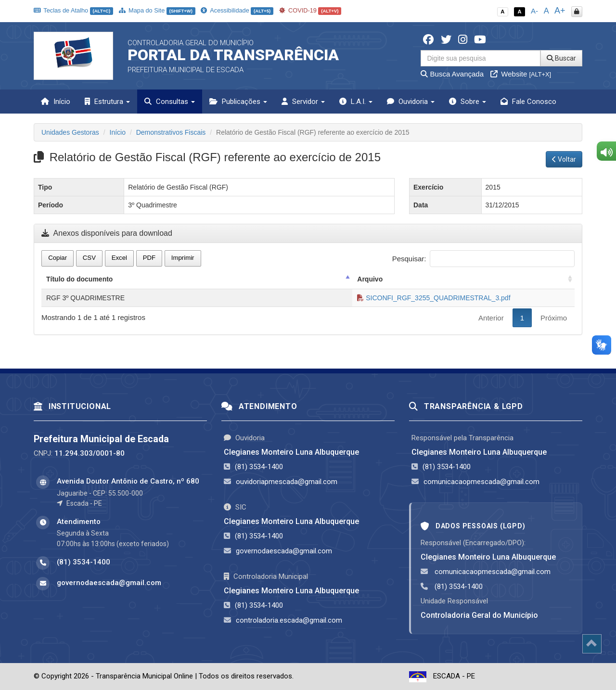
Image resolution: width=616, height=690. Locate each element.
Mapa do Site (157, 10)
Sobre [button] (468, 102)
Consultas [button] (170, 102)
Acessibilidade (237, 10)
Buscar (561, 58)
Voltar (564, 159)
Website (521, 74)
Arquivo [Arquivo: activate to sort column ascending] (370, 279)
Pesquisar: (483, 259)
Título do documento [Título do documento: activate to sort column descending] (79, 279)
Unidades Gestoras (70, 132)
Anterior (491, 318)
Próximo (554, 318)
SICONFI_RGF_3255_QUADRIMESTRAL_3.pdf (434, 298)
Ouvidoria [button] (411, 102)
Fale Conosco (528, 102)
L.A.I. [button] (356, 102)
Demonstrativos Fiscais (171, 132)
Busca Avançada (452, 74)
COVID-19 (310, 10)
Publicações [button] (238, 102)
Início (56, 102)
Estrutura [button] (107, 102)
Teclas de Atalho (73, 10)
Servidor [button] (303, 102)
